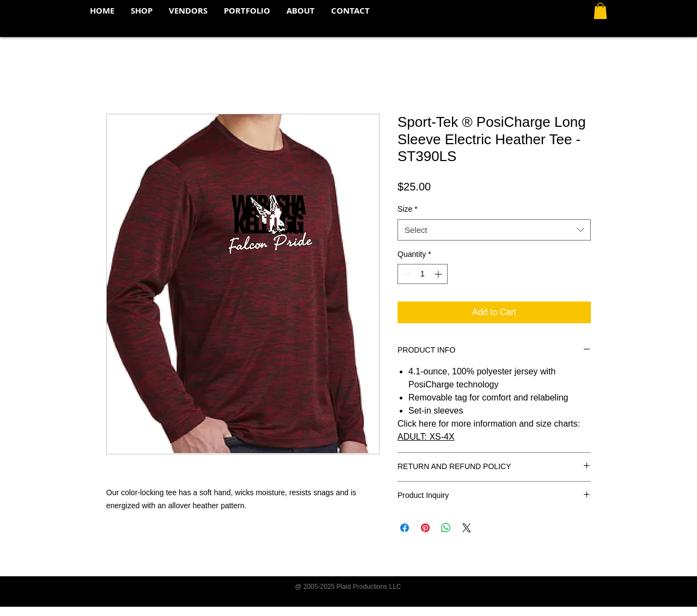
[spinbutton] (423, 274)
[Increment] (439, 274)
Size (408, 209)
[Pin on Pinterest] (425, 528)
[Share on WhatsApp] (446, 528)
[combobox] (494, 230)
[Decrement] (406, 274)
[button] (600, 11)
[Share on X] (467, 528)
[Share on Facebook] (405, 528)
